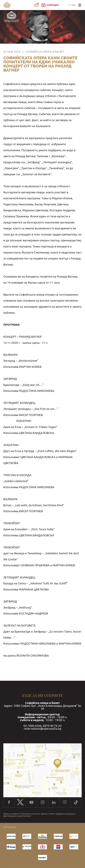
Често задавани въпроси (62, 814)
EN (74, 5)
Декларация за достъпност (17, 816)
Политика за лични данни (34, 814)
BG (70, 5)
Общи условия (11, 814)
